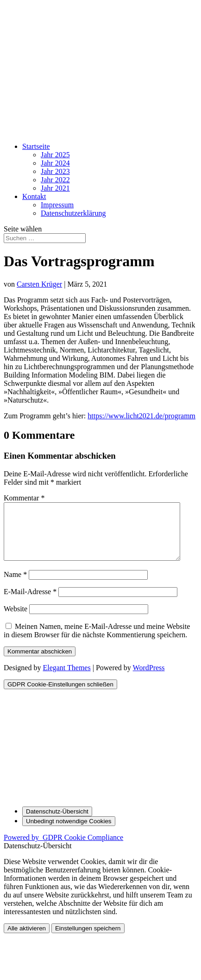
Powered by (63, 849)
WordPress (149, 679)
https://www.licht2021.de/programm (141, 416)
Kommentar (24, 498)
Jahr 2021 (55, 188)
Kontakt (34, 196)
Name (15, 586)
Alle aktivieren (27, 939)
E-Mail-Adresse (30, 603)
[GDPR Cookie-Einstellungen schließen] (60, 695)
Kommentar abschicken (40, 663)
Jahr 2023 (55, 171)
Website (16, 620)
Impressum (57, 205)
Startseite (36, 146)
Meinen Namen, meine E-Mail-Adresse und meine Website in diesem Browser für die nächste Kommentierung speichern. (97, 642)
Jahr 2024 (55, 163)
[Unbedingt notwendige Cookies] (69, 832)
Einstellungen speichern (88, 939)
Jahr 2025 (55, 155)
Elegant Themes (66, 679)
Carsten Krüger (39, 284)
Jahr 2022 (55, 180)
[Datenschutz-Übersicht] (57, 823)
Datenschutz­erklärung (73, 213)
